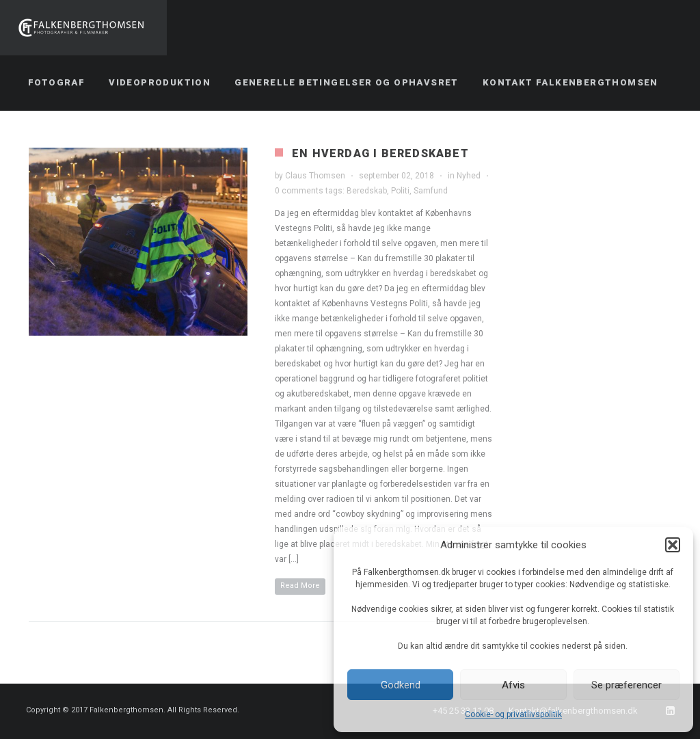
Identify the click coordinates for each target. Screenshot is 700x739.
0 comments (299, 191)
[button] (673, 545)
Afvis (513, 685)
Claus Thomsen (315, 176)
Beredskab (367, 191)
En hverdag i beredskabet (380, 153)
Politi (400, 191)
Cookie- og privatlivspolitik (513, 714)
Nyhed (469, 176)
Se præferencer (627, 685)
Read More (300, 586)
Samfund (431, 191)
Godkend (401, 685)
